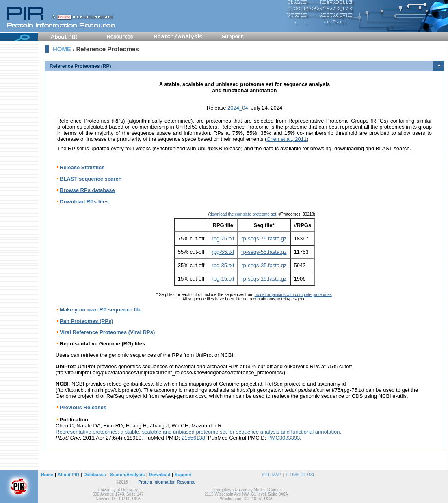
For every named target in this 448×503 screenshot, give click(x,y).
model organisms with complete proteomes (293, 295)
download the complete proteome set (243, 214)
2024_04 (238, 108)
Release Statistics (82, 167)
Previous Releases (83, 407)
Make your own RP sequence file (101, 310)
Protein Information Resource (167, 482)
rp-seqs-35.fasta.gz (264, 265)
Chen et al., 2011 (287, 139)
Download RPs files (84, 202)
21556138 (193, 438)
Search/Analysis (127, 475)
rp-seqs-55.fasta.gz (264, 252)
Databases (95, 475)
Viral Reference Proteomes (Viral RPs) (107, 332)
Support (183, 475)
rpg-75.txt (223, 239)
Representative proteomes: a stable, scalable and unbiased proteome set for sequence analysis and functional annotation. (198, 432)
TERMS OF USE (300, 475)
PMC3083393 (284, 438)
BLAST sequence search (91, 179)
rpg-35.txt (223, 265)
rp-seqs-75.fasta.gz (264, 239)
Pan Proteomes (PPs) (87, 321)
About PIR (68, 475)
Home (47, 475)
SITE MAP (272, 475)
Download (160, 475)
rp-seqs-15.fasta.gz (264, 279)
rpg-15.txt (223, 279)
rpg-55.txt (223, 252)
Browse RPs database (87, 190)
